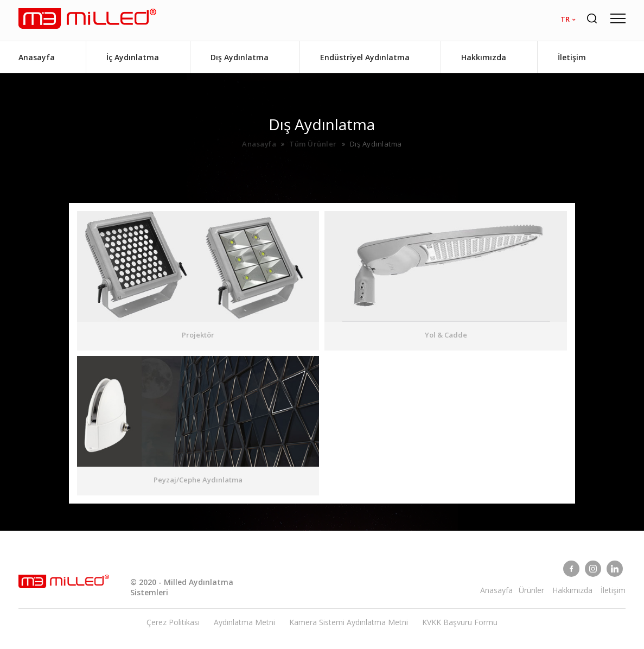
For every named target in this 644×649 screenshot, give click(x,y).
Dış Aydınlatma (240, 57)
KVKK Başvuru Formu (460, 622)
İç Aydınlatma (133, 57)
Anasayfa (37, 57)
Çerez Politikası (173, 622)
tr (565, 19)
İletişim (572, 57)
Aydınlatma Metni (244, 622)
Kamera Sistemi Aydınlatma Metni (349, 622)
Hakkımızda (484, 57)
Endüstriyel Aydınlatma (365, 57)
